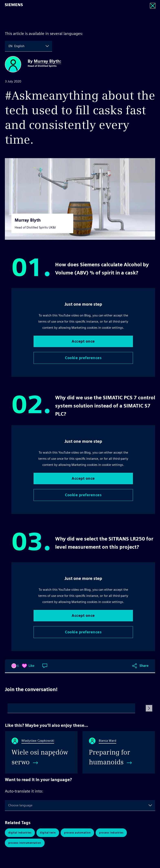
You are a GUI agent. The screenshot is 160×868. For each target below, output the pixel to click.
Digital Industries (20, 833)
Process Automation (77, 833)
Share (144, 666)
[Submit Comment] (149, 708)
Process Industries (111, 833)
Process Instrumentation (25, 843)
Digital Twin (48, 833)
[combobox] (9, 46)
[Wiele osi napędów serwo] (41, 752)
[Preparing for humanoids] (119, 752)
